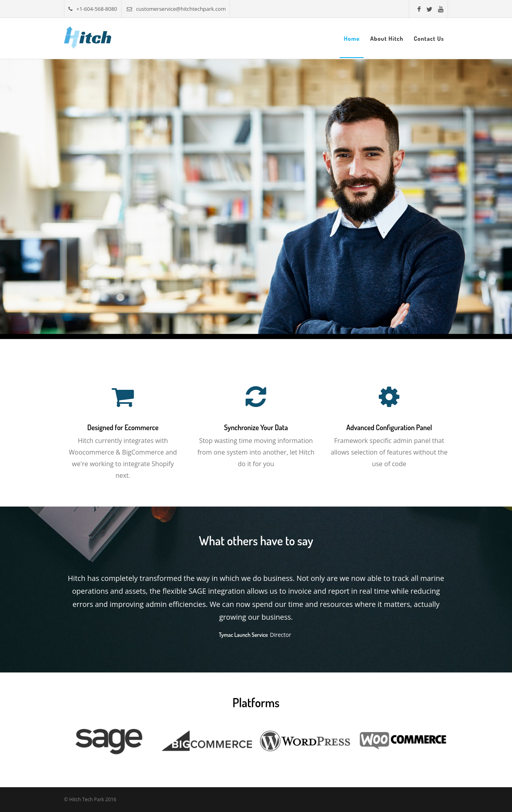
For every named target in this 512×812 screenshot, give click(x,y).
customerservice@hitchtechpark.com (176, 9)
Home (352, 39)
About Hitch (387, 39)
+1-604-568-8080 (93, 9)
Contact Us (429, 39)
